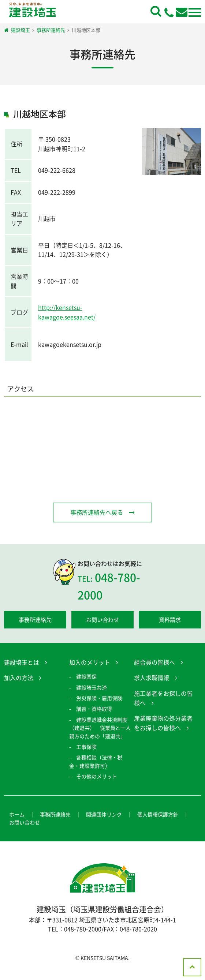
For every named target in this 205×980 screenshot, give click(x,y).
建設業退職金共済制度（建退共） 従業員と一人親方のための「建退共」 (100, 729)
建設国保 (86, 678)
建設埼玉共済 (92, 688)
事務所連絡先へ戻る (97, 512)
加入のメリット (90, 663)
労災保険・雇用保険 (99, 699)
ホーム (17, 815)
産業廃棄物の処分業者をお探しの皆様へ (163, 724)
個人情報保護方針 (158, 815)
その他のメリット (97, 778)
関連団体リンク (104, 815)
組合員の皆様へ (154, 663)
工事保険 (86, 748)
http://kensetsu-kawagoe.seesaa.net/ (67, 312)
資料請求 (170, 621)
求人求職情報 (152, 679)
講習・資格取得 (94, 710)
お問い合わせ (102, 621)
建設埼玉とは (22, 663)
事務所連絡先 (35, 621)
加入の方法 (19, 679)
